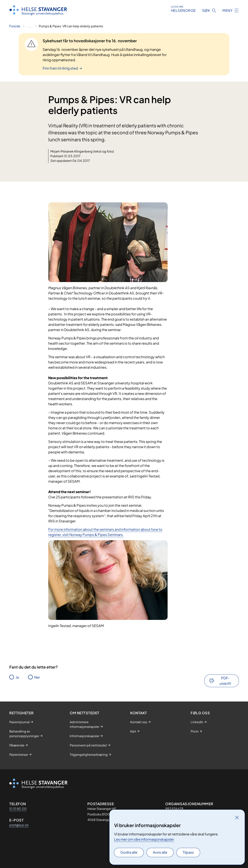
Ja (17, 677)
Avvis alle (160, 852)
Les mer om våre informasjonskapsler (144, 839)
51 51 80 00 (18, 809)
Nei (37, 677)
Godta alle (129, 852)
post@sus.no (19, 825)
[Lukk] (237, 817)
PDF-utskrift (225, 681)
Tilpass (188, 852)
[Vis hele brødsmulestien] (30, 26)
